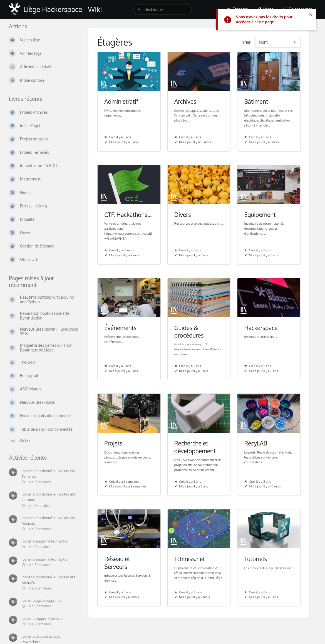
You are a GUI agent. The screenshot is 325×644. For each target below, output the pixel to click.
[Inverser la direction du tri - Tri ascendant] (294, 42)
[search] (162, 9)
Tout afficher (20, 441)
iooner (27, 471)
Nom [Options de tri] (263, 42)
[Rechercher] (140, 9)
